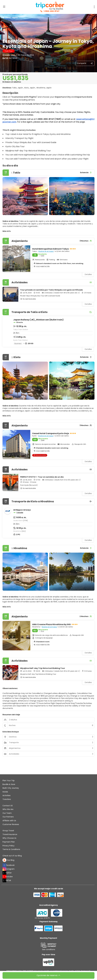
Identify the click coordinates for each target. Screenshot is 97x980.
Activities (7, 795)
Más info (7, 231)
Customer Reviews (11, 824)
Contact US (8, 806)
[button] (8, 196)
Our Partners (8, 817)
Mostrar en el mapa (46, 251)
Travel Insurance (10, 834)
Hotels (5, 792)
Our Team (7, 813)
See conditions (49, 949)
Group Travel (8, 831)
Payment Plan (9, 842)
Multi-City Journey (11, 788)
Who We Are (8, 809)
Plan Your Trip (9, 781)
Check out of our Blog (12, 856)
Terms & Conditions (11, 849)
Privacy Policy (8, 846)
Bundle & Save (9, 784)
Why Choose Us (9, 838)
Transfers (7, 799)
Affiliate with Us (9, 821)
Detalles (88, 304)
